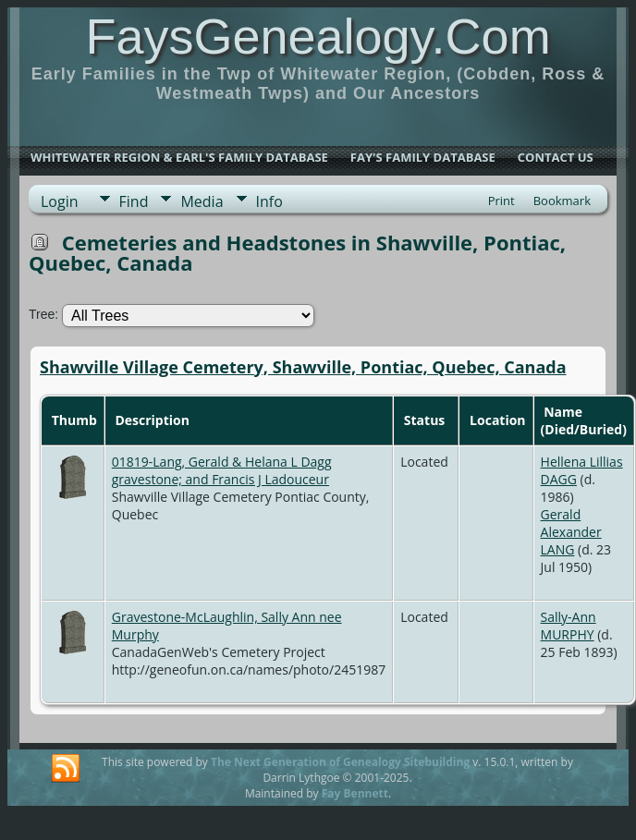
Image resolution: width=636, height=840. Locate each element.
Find (134, 201)
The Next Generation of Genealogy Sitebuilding (340, 762)
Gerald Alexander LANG (571, 532)
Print (501, 201)
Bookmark (562, 201)
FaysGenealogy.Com (318, 36)
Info (269, 201)
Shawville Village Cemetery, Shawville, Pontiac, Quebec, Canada (303, 367)
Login (60, 201)
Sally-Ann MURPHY (569, 626)
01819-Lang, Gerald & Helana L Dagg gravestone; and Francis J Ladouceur (222, 470)
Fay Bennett (355, 793)
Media (202, 201)
